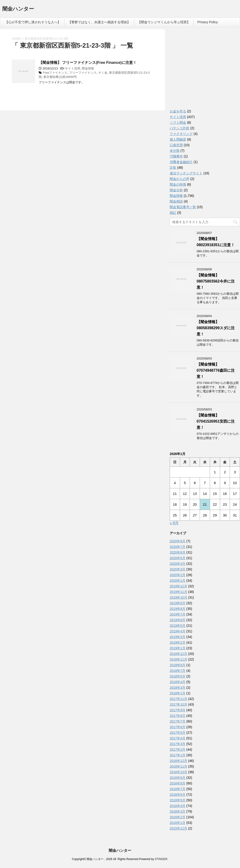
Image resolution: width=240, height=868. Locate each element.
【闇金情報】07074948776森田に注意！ (216, 370)
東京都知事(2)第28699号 (60, 77)
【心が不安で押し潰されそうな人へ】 (33, 22)
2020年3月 (178, 569)
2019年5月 (178, 626)
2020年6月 (178, 552)
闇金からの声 (180, 179)
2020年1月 (178, 581)
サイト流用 (73, 68)
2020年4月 (178, 564)
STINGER (161, 859)
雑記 (173, 213)
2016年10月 (178, 772)
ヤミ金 (103, 73)
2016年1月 (178, 823)
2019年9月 (178, 603)
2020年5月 (178, 558)
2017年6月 (178, 727)
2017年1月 (178, 755)
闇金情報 (88, 68)
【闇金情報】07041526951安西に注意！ (216, 421)
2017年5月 (178, 733)
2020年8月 (178, 541)
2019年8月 (178, 609)
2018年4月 (178, 682)
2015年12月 (178, 828)
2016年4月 (178, 806)
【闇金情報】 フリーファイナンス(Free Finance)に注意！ (88, 63)
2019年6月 (178, 620)
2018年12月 (178, 654)
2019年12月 (178, 586)
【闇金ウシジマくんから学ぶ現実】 (164, 22)
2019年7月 (178, 614)
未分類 (175, 151)
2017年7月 (178, 721)
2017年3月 (178, 744)
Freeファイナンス (55, 73)
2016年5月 (178, 800)
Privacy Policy (208, 22)
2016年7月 (178, 789)
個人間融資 (178, 139)
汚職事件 (176, 156)
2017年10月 (178, 704)
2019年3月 (178, 637)
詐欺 (173, 168)
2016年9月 (178, 778)
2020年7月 (178, 547)
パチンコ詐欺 (180, 128)
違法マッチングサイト (186, 173)
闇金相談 (176, 201)
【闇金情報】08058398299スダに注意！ (216, 328)
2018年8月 (178, 665)
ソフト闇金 (178, 122)
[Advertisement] (205, 70)
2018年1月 (178, 693)
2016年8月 (178, 783)
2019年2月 (178, 642)
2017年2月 (178, 749)
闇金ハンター (18, 9)
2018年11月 (178, 659)
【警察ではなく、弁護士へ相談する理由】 (99, 22)
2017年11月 (178, 699)
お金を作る (178, 111)
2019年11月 (178, 592)
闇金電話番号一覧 (183, 207)
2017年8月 (178, 716)
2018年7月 (178, 671)
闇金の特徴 (178, 184)
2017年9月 (178, 710)
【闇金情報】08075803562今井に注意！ (216, 281)
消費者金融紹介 (181, 162)
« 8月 (174, 523)
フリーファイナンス (83, 73)
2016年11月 (178, 766)
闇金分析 (176, 190)
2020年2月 (178, 575)
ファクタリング (181, 134)
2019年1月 (178, 648)
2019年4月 (178, 631)
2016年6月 (178, 795)
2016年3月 (178, 811)
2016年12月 (178, 761)
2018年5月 (178, 676)
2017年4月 (178, 738)
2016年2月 (178, 817)
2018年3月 (178, 688)
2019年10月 (178, 597)
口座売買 (176, 145)
